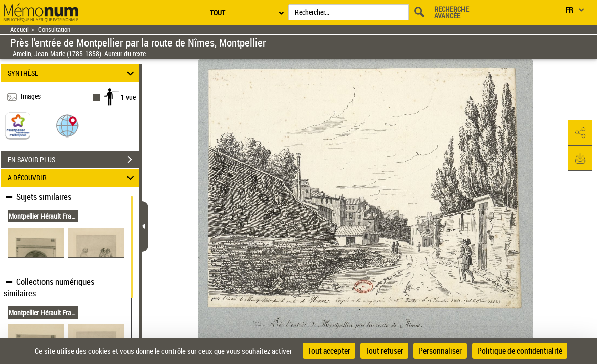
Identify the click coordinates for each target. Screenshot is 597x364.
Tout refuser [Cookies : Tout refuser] (384, 351)
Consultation (54, 30)
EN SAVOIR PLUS (73, 160)
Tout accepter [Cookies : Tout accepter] (329, 351)
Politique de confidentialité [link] (520, 351)
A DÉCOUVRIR (72, 178)
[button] (67, 125)
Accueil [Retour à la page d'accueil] (19, 30)
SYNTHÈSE (72, 73)
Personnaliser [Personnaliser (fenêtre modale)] (440, 351)
